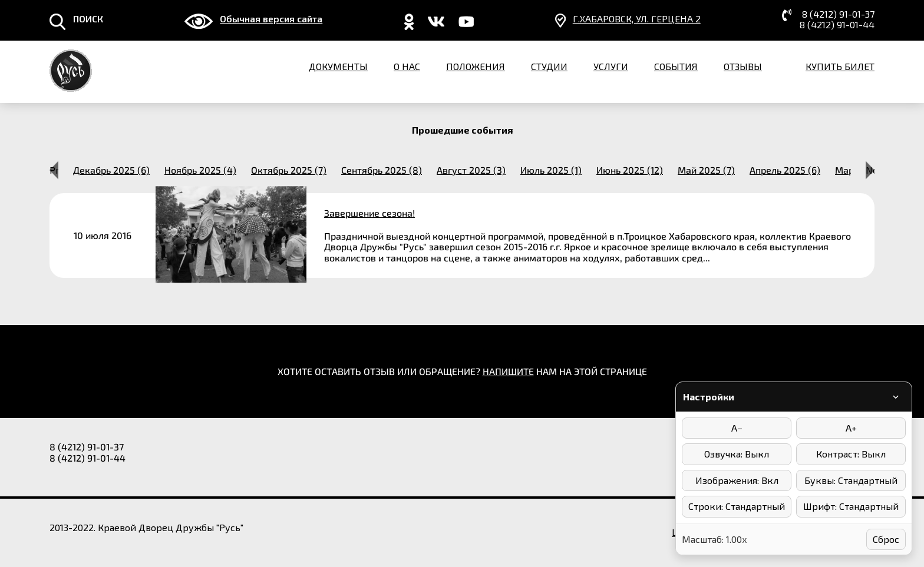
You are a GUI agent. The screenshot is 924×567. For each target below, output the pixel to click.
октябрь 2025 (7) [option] (289, 170)
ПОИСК (88, 19)
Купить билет (840, 66)
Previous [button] (54, 170)
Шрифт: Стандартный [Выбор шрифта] (851, 506)
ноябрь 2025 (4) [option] (200, 170)
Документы (338, 66)
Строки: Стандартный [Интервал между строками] (737, 506)
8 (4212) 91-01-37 (838, 14)
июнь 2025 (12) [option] (630, 170)
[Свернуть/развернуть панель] (896, 397)
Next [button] (870, 170)
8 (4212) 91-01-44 (837, 25)
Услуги (611, 66)
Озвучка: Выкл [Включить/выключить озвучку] (737, 454)
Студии (549, 66)
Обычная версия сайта (271, 19)
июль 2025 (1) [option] (551, 170)
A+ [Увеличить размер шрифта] (851, 428)
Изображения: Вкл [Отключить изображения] (737, 480)
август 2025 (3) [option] (471, 170)
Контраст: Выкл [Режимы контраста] (851, 454)
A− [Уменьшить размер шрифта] (737, 428)
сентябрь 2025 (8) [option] (382, 170)
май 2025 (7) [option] (706, 170)
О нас (407, 66)
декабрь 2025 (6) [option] (111, 170)
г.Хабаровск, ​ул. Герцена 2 (637, 19)
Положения (476, 66)
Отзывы (743, 66)
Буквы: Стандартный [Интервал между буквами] (851, 480)
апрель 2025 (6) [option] (785, 170)
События (676, 66)
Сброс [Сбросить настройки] (886, 539)
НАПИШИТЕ (508, 371)
